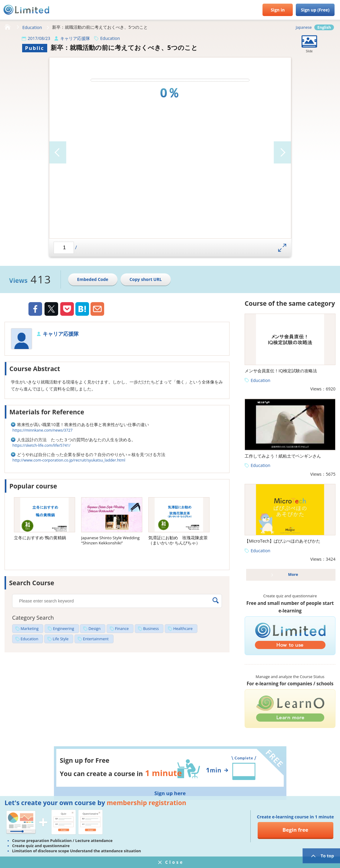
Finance (122, 629)
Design (94, 629)
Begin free (295, 830)
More (293, 574)
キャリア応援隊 (75, 38)
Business (151, 629)
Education (32, 27)
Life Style (61, 639)
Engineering (64, 629)
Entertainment (96, 639)
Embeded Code (93, 279)
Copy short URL (146, 279)
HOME (8, 27)
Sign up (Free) (315, 10)
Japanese (304, 27)
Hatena (82, 309)
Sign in (278, 10)
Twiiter (51, 310)
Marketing (30, 629)
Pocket (67, 309)
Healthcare (183, 629)
